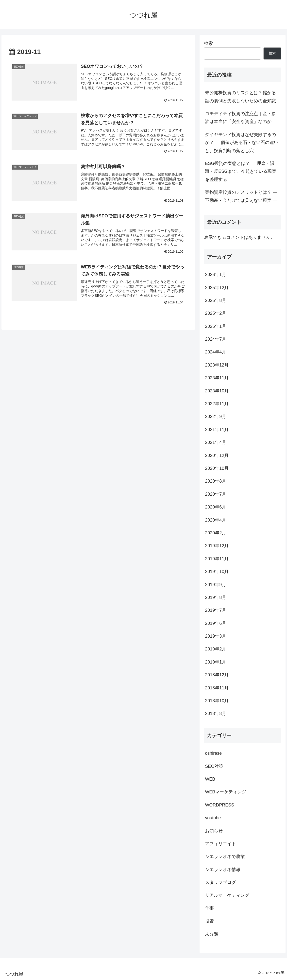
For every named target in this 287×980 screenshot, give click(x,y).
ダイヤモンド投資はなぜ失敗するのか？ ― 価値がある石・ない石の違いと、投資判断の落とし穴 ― (242, 143)
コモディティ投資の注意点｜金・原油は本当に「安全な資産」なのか (240, 118)
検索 (208, 43)
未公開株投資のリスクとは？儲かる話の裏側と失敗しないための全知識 (240, 97)
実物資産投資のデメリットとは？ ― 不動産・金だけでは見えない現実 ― (241, 196)
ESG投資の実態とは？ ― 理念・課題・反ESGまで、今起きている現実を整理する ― (241, 171)
